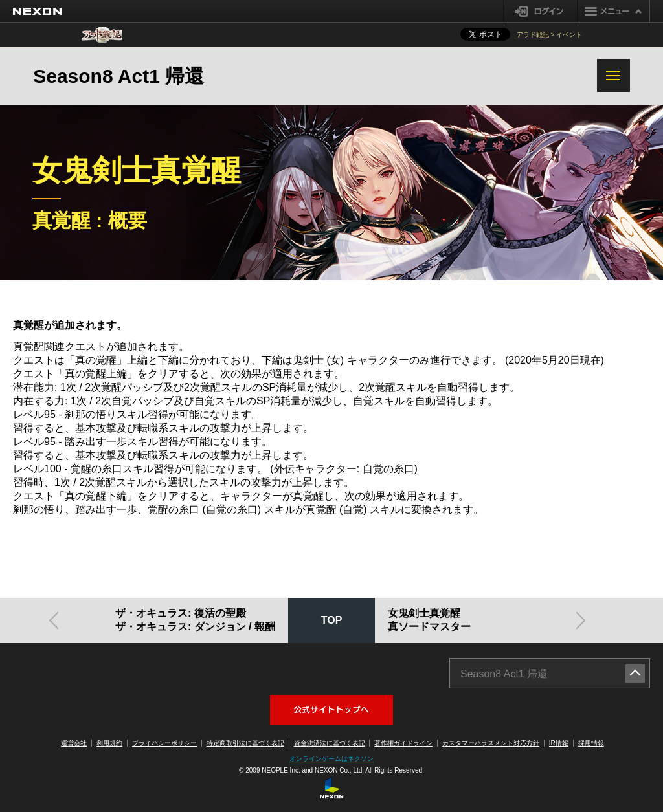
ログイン (541, 11)
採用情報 (591, 743)
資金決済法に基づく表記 (330, 743)
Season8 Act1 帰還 (118, 76)
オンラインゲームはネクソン (331, 759)
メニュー (614, 11)
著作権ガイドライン (403, 743)
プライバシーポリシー (164, 743)
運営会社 (74, 743)
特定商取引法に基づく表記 (245, 743)
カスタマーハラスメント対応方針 (491, 743)
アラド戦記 (533, 35)
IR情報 (559, 743)
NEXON (37, 11)
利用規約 (109, 743)
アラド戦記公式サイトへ (331, 710)
